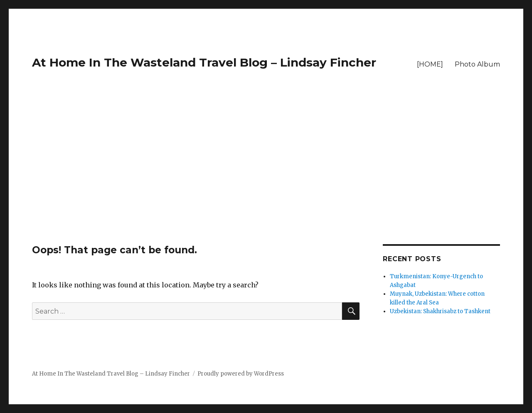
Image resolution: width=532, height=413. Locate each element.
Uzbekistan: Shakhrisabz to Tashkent (440, 311)
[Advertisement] (266, 183)
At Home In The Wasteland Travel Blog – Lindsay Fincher (204, 62)
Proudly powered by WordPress (241, 374)
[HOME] (430, 64)
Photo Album (477, 64)
